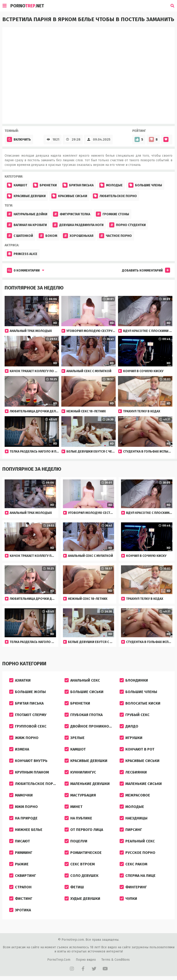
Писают (20, 841)
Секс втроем (80, 864)
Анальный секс (82, 680)
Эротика (20, 910)
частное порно (115, 236)
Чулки (128, 899)
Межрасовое (135, 795)
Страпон (20, 887)
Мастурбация (80, 795)
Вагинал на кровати (27, 225)
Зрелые (75, 738)
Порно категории (24, 664)
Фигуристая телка (72, 214)
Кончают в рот (137, 749)
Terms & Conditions (116, 960)
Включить (19, 139)
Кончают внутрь (28, 761)
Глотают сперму (28, 715)
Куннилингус (80, 772)
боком (48, 236)
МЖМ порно (24, 807)
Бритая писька (78, 185)
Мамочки (21, 795)
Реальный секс (137, 841)
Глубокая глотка (84, 715)
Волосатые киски (140, 703)
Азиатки (20, 680)
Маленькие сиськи (141, 784)
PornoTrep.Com (59, 960)
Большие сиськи (84, 692)
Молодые (111, 185)
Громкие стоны (112, 214)
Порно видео (86, 960)
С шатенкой (20, 236)
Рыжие (19, 864)
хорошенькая (78, 236)
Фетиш (74, 887)
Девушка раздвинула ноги (78, 225)
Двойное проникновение (90, 726)
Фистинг (21, 899)
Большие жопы (28, 692)
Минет (74, 807)
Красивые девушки (26, 196)
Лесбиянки (133, 772)
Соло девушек (81, 876)
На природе (23, 818)
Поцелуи (76, 841)
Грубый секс (135, 715)
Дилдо (129, 726)
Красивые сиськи (69, 196)
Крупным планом (29, 772)
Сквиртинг (23, 876)
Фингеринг (133, 887)
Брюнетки (45, 185)
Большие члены (145, 185)
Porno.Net (27, 6)
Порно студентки (127, 225)
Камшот (17, 185)
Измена (19, 749)
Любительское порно (115, 196)
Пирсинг (131, 830)
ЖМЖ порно (24, 738)
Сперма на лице (138, 876)
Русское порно (137, 853)
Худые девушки (82, 899)
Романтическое (83, 853)
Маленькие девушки (87, 784)
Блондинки (134, 680)
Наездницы (134, 818)
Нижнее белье (26, 830)
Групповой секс (28, 726)
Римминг (21, 853)
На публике (78, 818)
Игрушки (131, 738)
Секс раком (133, 864)
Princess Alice (22, 254)
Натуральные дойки (27, 214)
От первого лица (84, 830)
